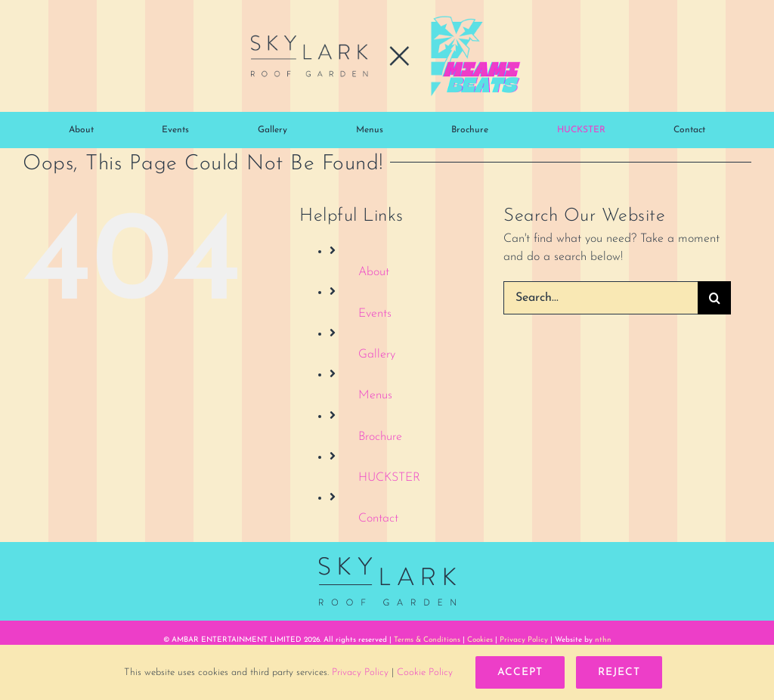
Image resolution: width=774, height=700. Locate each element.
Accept (520, 672)
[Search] (714, 298)
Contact (378, 519)
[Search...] (601, 298)
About (374, 272)
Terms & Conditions (427, 640)
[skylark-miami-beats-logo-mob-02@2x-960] (387, 21)
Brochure (380, 437)
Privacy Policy (524, 640)
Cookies (480, 640)
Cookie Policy (425, 672)
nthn (603, 640)
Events (375, 314)
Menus (375, 395)
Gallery (377, 355)
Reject (619, 672)
